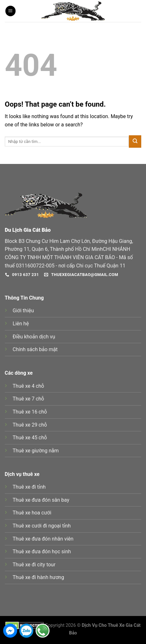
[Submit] (135, 142)
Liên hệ (21, 324)
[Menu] (10, 11)
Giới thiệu (23, 311)
